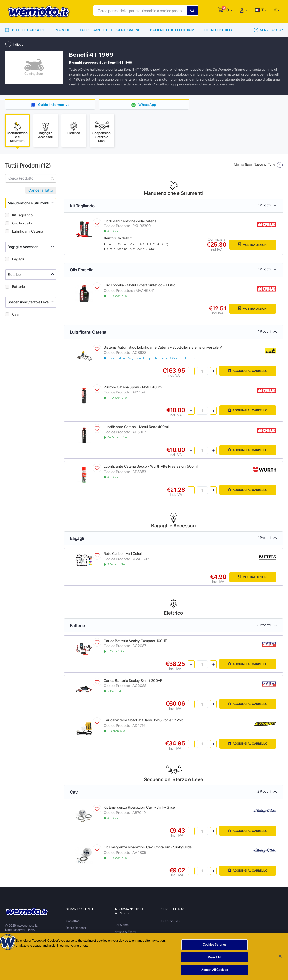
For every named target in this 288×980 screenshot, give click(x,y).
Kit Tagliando (22, 215)
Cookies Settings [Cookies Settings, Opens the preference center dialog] (215, 946)
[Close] (280, 958)
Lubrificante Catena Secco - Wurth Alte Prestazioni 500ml (151, 466)
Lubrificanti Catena (28, 231)
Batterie (19, 287)
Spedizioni (73, 935)
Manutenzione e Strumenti (28, 203)
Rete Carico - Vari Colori (123, 554)
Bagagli (18, 259)
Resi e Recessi (76, 928)
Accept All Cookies (214, 972)
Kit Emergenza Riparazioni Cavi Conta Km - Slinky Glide (148, 847)
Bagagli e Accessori (23, 247)
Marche (63, 30)
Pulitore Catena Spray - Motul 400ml (133, 387)
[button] (229, 10)
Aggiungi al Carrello (248, 371)
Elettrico (14, 275)
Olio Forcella (22, 223)
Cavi (16, 314)
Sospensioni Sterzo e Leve (28, 302)
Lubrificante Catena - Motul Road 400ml (136, 427)
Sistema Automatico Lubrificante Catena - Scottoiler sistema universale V (163, 347)
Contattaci (73, 921)
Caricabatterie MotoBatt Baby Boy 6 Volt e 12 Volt (143, 720)
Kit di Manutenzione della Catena (130, 221)
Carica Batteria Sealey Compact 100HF (135, 641)
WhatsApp (147, 105)
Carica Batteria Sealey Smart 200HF (133, 681)
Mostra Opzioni (253, 245)
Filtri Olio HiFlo (219, 30)
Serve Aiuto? (268, 30)
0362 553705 (171, 921)
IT (259, 10)
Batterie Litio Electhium (172, 30)
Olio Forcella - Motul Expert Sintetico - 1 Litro (140, 285)
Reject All (215, 959)
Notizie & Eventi (125, 932)
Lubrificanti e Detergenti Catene (110, 30)
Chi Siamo (122, 925)
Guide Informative (54, 105)
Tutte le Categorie (25, 30)
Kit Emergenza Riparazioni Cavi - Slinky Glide (139, 807)
